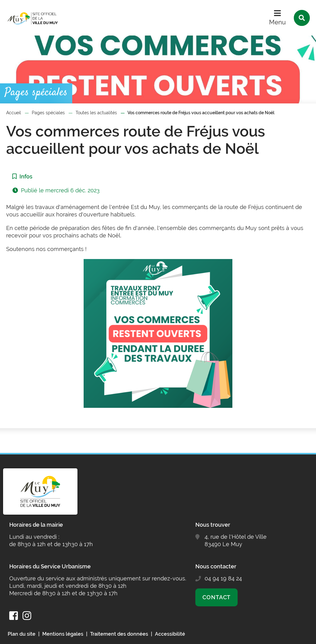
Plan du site (22, 634)
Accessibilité (170, 634)
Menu (277, 22)
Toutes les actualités (96, 113)
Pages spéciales (48, 113)
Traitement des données (119, 634)
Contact (216, 597)
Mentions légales (63, 634)
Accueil (14, 113)
